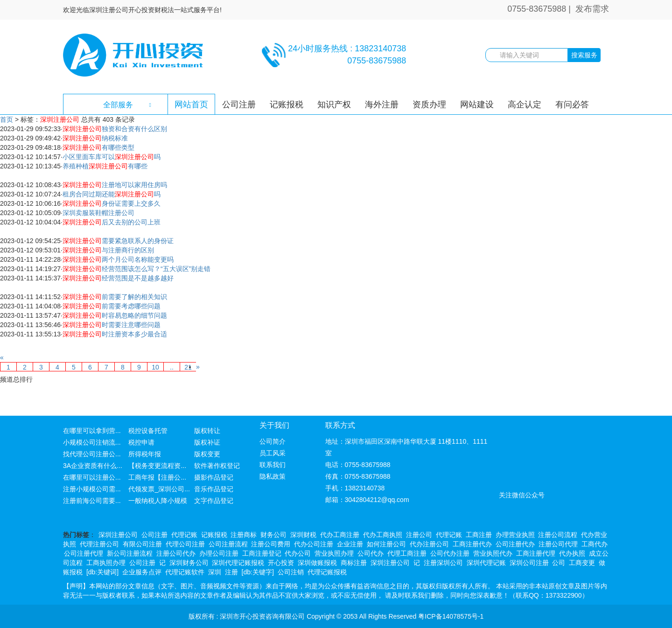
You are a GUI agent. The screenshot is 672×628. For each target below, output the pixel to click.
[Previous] (2, 357)
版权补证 (207, 442)
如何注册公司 (386, 544)
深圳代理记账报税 (238, 563)
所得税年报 (145, 454)
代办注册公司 (429, 544)
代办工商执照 (383, 535)
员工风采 (273, 453)
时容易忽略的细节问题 (115, 315)
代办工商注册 (340, 535)
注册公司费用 (271, 544)
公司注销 (291, 572)
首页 (7, 119)
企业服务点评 (142, 572)
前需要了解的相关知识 (115, 297)
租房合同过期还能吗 (112, 194)
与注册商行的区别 (108, 250)
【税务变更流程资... (157, 466)
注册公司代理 (558, 544)
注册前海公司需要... (92, 501)
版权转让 (207, 431)
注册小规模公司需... (92, 489)
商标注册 (354, 563)
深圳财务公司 (189, 563)
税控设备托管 (148, 431)
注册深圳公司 (443, 563)
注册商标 (244, 535)
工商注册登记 (262, 553)
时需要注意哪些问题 (112, 325)
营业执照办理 (334, 553)
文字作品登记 (214, 501)
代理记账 (184, 535)
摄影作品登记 (214, 477)
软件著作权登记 (217, 466)
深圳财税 (303, 535)
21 (188, 367)
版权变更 (207, 454)
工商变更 (582, 563)
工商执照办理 (106, 563)
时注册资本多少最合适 (115, 334)
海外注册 (382, 105)
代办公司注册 (314, 544)
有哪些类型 (98, 147)
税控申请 (141, 442)
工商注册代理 (536, 553)
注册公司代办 (176, 553)
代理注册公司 (99, 544)
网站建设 (477, 105)
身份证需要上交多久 (112, 203)
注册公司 (419, 535)
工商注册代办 (472, 544)
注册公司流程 (558, 535)
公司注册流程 (228, 544)
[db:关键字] (258, 572)
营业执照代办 (493, 553)
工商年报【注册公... (157, 477)
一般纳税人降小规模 (158, 501)
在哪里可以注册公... (92, 477)
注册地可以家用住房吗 (115, 185)
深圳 (215, 572)
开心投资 (281, 563)
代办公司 (298, 553)
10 (155, 367)
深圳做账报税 (317, 563)
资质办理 (429, 105)
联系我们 (273, 465)
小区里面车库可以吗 (112, 157)
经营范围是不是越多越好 (118, 278)
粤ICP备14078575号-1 (451, 616)
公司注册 (239, 105)
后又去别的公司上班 (112, 222)
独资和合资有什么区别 (115, 129)
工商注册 (479, 535)
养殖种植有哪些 (105, 166)
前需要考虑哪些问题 (112, 306)
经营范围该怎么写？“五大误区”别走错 (136, 269)
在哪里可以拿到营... (92, 431)
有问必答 (572, 105)
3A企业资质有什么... (93, 466)
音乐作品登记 (214, 489)
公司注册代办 (515, 544)
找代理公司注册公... (92, 454)
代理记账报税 (327, 572)
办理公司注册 (219, 553)
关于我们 (274, 425)
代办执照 (572, 553)
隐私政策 (273, 476)
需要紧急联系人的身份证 (118, 241)
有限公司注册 (142, 544)
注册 (231, 572)
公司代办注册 (450, 553)
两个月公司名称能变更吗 (118, 259)
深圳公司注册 (529, 563)
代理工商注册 (407, 553)
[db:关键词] (102, 572)
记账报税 (287, 105)
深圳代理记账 (486, 563)
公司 (559, 563)
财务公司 (273, 535)
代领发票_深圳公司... (159, 489)
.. (172, 367)
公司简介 (273, 441)
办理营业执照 (515, 535)
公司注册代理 (84, 553)
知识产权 (334, 105)
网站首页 (191, 105)
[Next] (198, 367)
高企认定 (525, 105)
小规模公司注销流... (92, 442)
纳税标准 (95, 138)
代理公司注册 (185, 544)
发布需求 (592, 9)
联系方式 (340, 425)
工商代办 (595, 544)
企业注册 (350, 544)
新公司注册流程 (130, 553)
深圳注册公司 (118, 535)
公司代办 (371, 553)
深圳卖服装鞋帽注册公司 (98, 213)
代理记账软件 (185, 572)
